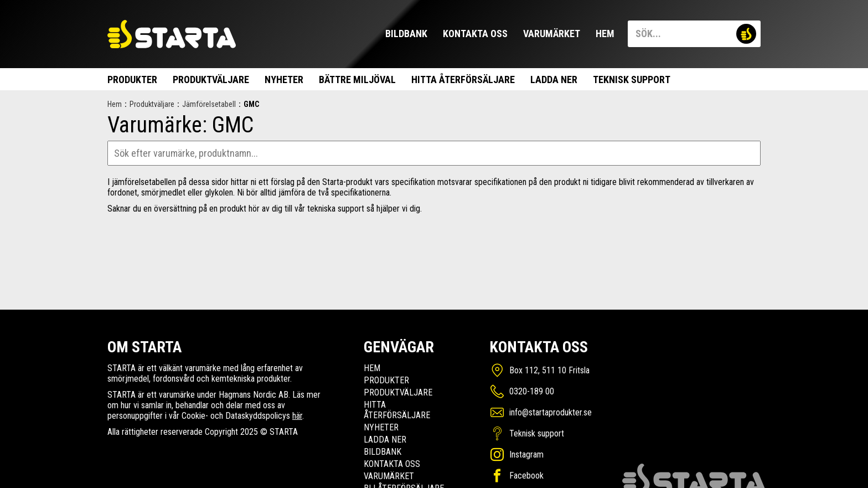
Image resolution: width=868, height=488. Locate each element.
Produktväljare (211, 79)
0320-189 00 (532, 391)
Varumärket (552, 34)
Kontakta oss (475, 34)
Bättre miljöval (357, 79)
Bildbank (406, 34)
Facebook (526, 476)
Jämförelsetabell (209, 104)
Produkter (132, 79)
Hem (605, 34)
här (297, 416)
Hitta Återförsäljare (463, 79)
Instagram (526, 454)
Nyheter (284, 79)
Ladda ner (554, 79)
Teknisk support (632, 79)
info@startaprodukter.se (551, 412)
